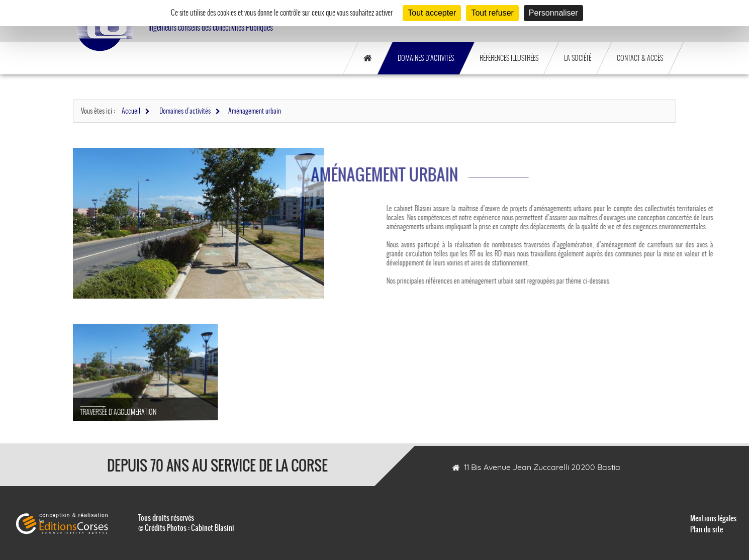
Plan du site (707, 529)
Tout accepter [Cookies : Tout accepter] (432, 13)
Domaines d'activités (426, 58)
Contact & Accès (640, 58)
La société (578, 58)
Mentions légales (713, 518)
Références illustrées (509, 58)
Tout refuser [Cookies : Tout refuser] (492, 13)
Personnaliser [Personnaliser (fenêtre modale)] (553, 13)
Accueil (131, 111)
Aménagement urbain (255, 111)
